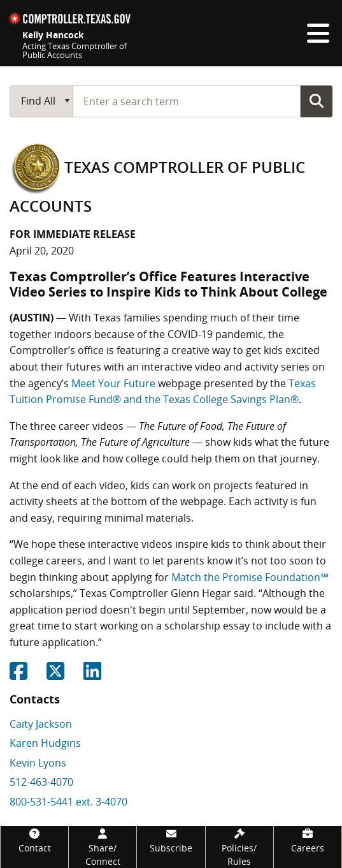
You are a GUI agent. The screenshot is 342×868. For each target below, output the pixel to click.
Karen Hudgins (45, 743)
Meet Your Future (113, 383)
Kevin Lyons (38, 763)
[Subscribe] (171, 840)
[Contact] (34, 840)
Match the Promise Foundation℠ (250, 577)
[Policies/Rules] (239, 847)
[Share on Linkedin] (92, 675)
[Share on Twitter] (55, 675)
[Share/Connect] (103, 847)
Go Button (317, 101)
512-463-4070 (41, 782)
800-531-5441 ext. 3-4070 (68, 802)
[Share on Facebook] (18, 675)
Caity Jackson (41, 724)
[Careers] (308, 840)
